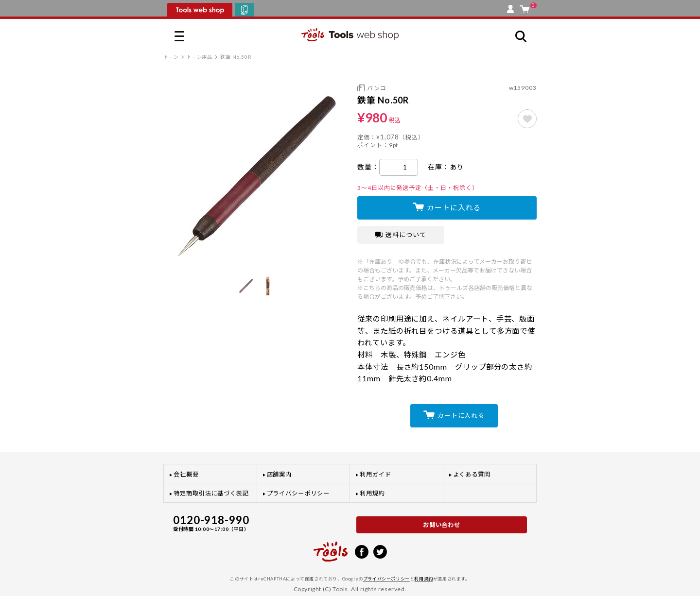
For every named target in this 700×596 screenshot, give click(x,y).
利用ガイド (376, 474)
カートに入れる (454, 207)
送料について (401, 235)
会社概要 (186, 474)
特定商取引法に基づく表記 (211, 493)
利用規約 (372, 493)
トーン (171, 57)
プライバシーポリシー (298, 493)
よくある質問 (472, 474)
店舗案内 (280, 474)
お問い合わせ (442, 525)
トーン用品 (200, 57)
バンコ (377, 88)
